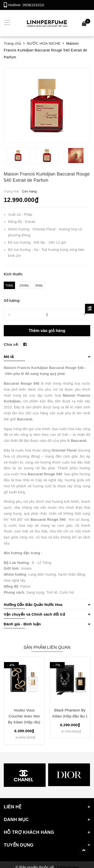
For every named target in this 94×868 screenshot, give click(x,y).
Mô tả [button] (47, 357)
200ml (24, 285)
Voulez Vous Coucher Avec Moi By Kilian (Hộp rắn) (24, 716)
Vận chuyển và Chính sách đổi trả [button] (47, 614)
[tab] (47, 357)
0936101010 (33, 5)
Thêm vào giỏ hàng (47, 331)
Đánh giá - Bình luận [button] (47, 624)
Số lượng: (12, 301)
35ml (39, 285)
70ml (9, 285)
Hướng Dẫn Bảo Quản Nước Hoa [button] (47, 605)
